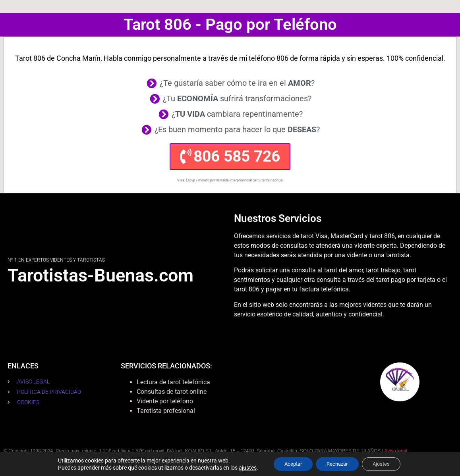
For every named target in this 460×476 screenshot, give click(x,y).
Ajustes (385, 464)
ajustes (242, 467)
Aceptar (289, 464)
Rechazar (337, 464)
